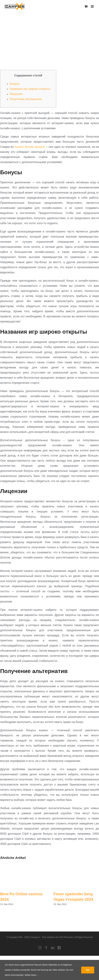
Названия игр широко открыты (30, 89)
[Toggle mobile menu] (93, 6)
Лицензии (16, 94)
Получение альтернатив (26, 99)
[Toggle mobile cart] (86, 6)
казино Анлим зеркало (30, 147)
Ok (88, 970)
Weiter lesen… (31, 975)
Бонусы (15, 84)
